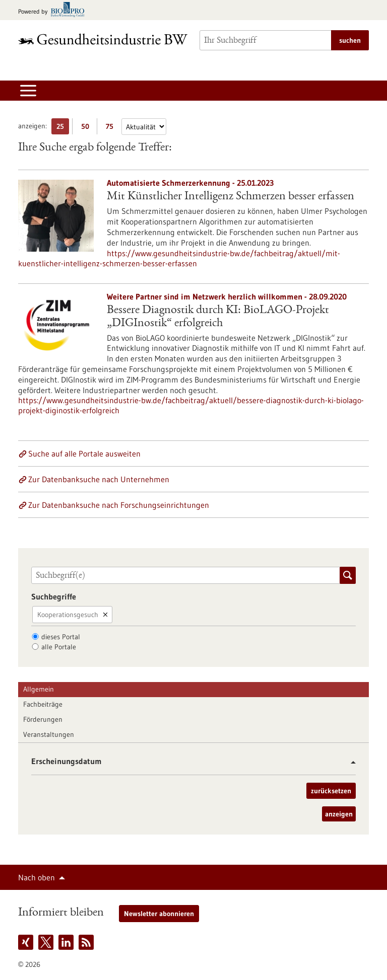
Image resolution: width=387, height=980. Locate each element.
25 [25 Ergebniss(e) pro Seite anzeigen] (63, 128)
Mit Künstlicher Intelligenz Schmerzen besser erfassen (231, 197)
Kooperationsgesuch (68, 615)
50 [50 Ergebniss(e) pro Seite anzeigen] (88, 128)
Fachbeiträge (43, 704)
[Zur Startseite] (103, 39)
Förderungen (43, 719)
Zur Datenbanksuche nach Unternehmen (99, 479)
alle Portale (59, 647)
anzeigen (339, 814)
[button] (349, 762)
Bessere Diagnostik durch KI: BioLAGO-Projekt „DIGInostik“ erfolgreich (218, 317)
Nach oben (37, 877)
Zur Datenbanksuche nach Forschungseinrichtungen (119, 505)
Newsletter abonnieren (159, 914)
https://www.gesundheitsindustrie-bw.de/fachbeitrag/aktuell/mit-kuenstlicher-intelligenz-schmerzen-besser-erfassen (179, 258)
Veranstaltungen (49, 734)
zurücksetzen (331, 791)
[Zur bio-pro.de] (54, 10)
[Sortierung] (144, 127)
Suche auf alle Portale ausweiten (84, 454)
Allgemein (39, 689)
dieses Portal (61, 637)
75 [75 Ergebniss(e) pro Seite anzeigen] (112, 128)
